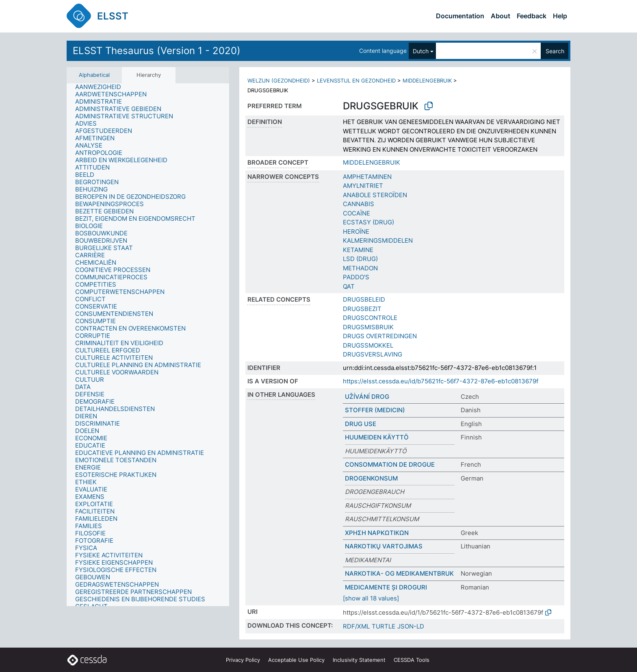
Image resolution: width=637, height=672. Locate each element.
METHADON (360, 268)
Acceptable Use (296, 660)
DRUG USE (361, 424)
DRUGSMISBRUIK (368, 327)
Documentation (460, 16)
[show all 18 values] (371, 598)
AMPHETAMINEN (367, 177)
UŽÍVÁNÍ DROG (367, 397)
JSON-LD (411, 626)
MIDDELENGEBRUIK (427, 80)
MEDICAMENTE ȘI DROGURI (386, 587)
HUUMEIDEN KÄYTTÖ (377, 437)
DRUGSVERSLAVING (373, 354)
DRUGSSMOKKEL (368, 345)
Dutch (421, 51)
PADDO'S (356, 277)
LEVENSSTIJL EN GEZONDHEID (356, 80)
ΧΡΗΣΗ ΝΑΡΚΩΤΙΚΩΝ (377, 533)
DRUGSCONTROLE (370, 318)
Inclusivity (359, 660)
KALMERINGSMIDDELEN (378, 240)
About (500, 16)
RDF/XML (356, 626)
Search (555, 51)
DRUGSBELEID (364, 299)
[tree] (148, 345)
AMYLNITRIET (363, 186)
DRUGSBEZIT (362, 309)
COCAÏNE (356, 213)
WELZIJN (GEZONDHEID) (279, 80)
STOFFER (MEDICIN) (375, 410)
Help (560, 16)
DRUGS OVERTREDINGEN (380, 336)
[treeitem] (102, 87)
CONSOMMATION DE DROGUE (390, 464)
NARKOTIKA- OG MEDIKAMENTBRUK (399, 573)
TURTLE (383, 626)
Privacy (243, 660)
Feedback (532, 16)
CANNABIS (359, 204)
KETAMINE (358, 250)
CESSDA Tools (412, 660)
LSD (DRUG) (360, 259)
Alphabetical (94, 75)
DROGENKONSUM (371, 478)
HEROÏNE (356, 232)
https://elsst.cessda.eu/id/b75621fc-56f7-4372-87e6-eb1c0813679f (441, 381)
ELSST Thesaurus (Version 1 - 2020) (157, 51)
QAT (349, 286)
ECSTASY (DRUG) (368, 222)
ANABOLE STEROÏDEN (375, 195)
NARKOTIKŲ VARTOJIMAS (384, 546)
